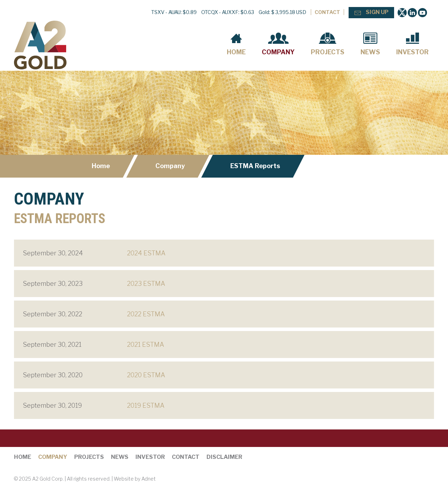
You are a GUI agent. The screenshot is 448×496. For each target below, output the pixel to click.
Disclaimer (224, 457)
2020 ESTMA (146, 375)
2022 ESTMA (146, 314)
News (370, 44)
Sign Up (371, 13)
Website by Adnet (135, 479)
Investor (412, 44)
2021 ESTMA (146, 345)
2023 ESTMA (146, 284)
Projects (328, 44)
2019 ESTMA (146, 405)
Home (236, 44)
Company (278, 44)
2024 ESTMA (146, 253)
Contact (327, 12)
